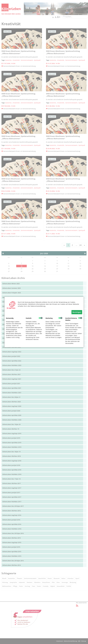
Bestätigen (77, 312)
